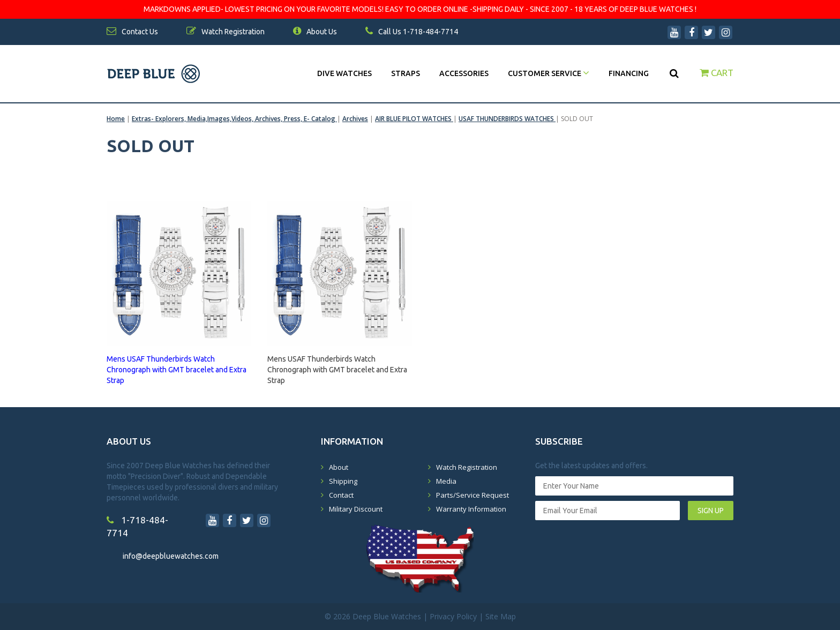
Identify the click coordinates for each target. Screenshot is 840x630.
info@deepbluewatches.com (171, 556)
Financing (629, 73)
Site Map (501, 616)
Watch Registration (467, 467)
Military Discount (356, 509)
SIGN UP (711, 511)
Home (116, 119)
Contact (341, 495)
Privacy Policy (453, 616)
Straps (406, 73)
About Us (315, 32)
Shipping (343, 481)
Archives (355, 119)
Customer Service (549, 73)
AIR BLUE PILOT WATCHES (414, 119)
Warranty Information (471, 509)
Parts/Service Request (472, 495)
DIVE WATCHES (344, 73)
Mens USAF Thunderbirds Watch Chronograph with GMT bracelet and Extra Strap (337, 365)
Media (446, 481)
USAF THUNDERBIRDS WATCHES (507, 119)
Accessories (464, 73)
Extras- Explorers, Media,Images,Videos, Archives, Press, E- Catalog (234, 119)
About (339, 467)
